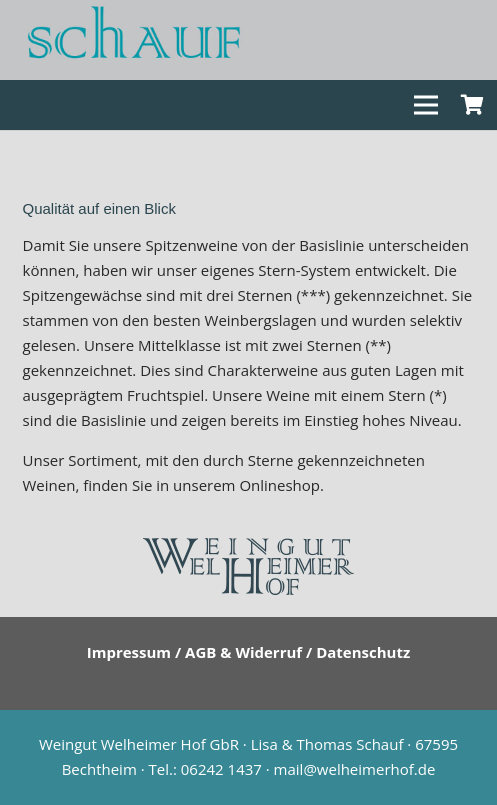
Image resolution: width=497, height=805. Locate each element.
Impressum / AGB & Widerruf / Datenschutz (249, 652)
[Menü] (426, 105)
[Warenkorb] (472, 105)
